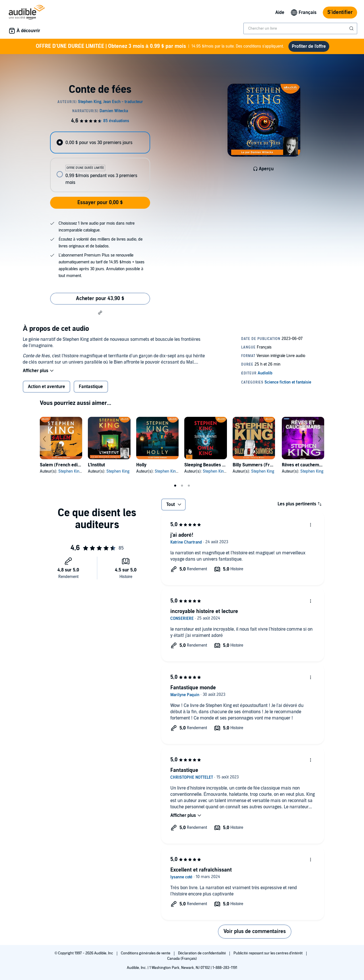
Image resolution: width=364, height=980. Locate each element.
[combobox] (300, 28)
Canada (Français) (182, 959)
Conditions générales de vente (146, 953)
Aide (280, 13)
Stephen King (70, 471)
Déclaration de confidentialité (202, 953)
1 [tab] (175, 486)
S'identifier (340, 12)
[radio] (100, 143)
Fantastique (91, 387)
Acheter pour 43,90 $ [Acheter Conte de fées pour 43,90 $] (100, 299)
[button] (100, 312)
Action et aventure (46, 387)
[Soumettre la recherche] (352, 28)
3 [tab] (189, 486)
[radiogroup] (100, 162)
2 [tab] (182, 486)
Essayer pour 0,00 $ (100, 203)
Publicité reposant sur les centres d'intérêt (268, 953)
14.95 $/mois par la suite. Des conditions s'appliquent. (160, 46)
